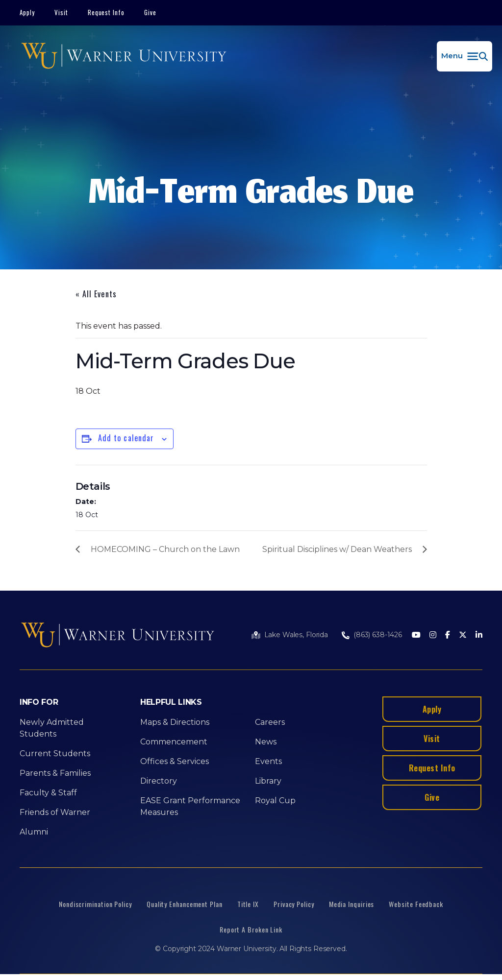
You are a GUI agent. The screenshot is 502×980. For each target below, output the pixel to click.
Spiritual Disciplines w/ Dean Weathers (337, 549)
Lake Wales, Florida (296, 635)
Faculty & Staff (48, 793)
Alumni (34, 832)
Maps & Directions (175, 722)
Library (268, 781)
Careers (270, 722)
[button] (464, 56)
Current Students (55, 753)
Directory (159, 781)
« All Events (96, 294)
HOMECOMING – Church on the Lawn (165, 549)
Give (150, 12)
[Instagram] (433, 635)
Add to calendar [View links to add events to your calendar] (126, 438)
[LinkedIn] (479, 635)
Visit (61, 12)
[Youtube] (416, 635)
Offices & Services (175, 761)
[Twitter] (463, 635)
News (266, 742)
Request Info (106, 12)
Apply (27, 12)
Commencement (174, 742)
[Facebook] (448, 635)
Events (268, 761)
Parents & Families (55, 773)
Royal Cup (275, 801)
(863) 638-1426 (378, 635)
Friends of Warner (55, 812)
